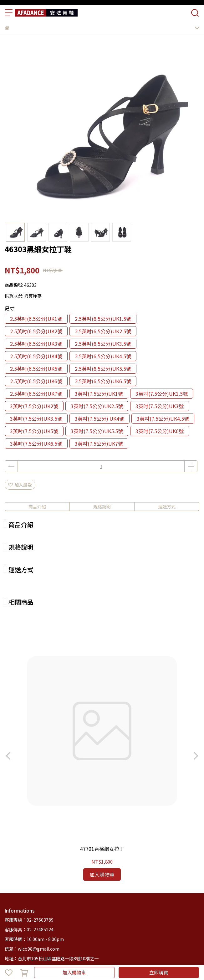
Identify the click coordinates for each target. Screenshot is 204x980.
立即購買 (159, 972)
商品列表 (25, 902)
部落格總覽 (98, 902)
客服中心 (75, 902)
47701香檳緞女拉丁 (58, 732)
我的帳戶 (46, 877)
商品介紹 (37, 507)
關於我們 (25, 877)
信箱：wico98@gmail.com (32, 832)
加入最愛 (20, 485)
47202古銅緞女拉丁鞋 (146, 732)
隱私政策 (87, 877)
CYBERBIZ (153, 956)
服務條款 (108, 877)
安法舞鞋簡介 (50, 902)
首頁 (9, 902)
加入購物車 (74, 972)
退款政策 (67, 877)
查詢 (9, 877)
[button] (196, 697)
